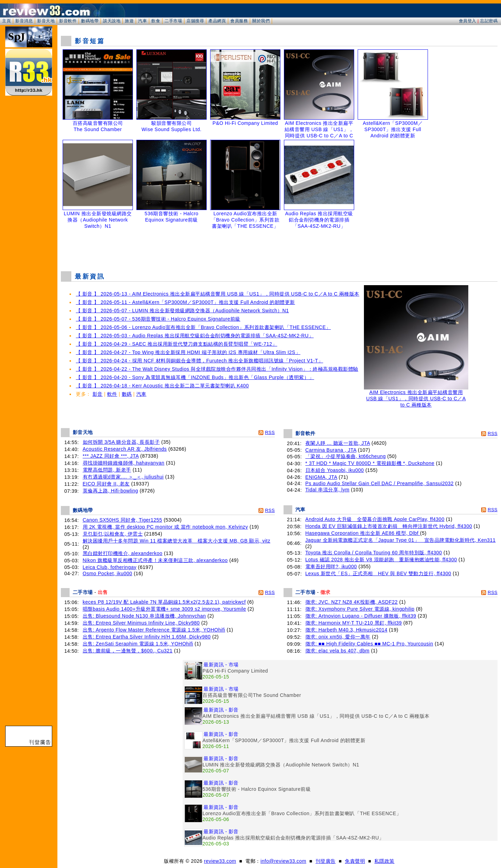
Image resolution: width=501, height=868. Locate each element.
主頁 (6, 21)
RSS (270, 432)
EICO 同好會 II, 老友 (106, 484)
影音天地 (46, 21)
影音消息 (24, 21)
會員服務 (239, 21)
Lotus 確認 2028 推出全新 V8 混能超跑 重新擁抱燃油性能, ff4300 (381, 560)
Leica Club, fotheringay (110, 567)
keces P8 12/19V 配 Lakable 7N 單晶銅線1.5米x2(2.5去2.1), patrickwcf (164, 602)
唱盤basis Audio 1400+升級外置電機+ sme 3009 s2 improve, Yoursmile (165, 609)
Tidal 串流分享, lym (328, 490)
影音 (98, 394)
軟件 (112, 394)
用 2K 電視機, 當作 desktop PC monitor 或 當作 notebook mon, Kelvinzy (165, 527)
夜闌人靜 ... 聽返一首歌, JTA (338, 443)
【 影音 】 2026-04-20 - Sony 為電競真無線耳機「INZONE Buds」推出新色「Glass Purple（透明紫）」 (195, 377)
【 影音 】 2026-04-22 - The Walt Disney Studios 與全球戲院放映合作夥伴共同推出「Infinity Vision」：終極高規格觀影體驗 (217, 369)
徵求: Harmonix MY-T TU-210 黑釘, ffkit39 (354, 623)
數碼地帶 (90, 21)
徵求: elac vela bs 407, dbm (337, 651)
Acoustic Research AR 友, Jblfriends (125, 449)
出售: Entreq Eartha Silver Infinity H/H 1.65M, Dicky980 (147, 637)
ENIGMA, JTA (321, 477)
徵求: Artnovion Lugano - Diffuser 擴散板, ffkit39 (361, 616)
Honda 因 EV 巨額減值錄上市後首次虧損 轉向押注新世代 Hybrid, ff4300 (389, 526)
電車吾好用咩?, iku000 (331, 566)
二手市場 (173, 21)
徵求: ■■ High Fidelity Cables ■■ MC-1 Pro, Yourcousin (369, 644)
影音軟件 (68, 21)
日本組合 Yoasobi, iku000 (335, 470)
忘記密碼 (489, 21)
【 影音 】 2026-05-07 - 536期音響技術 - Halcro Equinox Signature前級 (158, 319)
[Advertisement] (279, 248)
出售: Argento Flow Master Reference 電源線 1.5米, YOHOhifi (154, 630)
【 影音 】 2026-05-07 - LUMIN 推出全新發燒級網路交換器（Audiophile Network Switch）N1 (182, 311)
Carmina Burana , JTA (331, 450)
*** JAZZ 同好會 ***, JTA (111, 456)
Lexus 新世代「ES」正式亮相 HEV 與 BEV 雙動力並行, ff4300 (378, 573)
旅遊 (129, 21)
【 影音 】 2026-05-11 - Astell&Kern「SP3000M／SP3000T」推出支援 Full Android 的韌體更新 (185, 302)
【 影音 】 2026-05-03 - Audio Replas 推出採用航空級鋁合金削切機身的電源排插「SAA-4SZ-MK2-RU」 (195, 336)
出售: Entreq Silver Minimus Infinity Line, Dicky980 (141, 623)
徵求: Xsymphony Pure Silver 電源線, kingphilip (360, 609)
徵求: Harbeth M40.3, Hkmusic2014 (347, 630)
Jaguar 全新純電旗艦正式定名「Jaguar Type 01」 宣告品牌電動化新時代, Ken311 (401, 540)
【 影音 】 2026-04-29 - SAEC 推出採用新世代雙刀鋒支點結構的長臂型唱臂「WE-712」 (177, 344)
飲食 (156, 21)
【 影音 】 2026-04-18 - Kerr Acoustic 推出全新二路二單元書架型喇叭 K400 (162, 386)
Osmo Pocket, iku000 (108, 573)
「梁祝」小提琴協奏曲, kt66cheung (346, 456)
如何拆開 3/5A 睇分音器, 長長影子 (121, 442)
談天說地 (112, 21)
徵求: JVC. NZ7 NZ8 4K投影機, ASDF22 (352, 602)
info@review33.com (284, 861)
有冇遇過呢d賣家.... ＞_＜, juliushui (123, 477)
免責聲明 (355, 861)
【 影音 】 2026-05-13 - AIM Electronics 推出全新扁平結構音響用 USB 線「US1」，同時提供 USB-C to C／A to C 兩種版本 (218, 294)
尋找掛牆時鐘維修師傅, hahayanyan (124, 463)
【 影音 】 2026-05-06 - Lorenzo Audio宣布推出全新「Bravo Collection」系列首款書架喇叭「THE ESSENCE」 (203, 327)
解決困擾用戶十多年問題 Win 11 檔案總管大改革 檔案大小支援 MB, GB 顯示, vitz (177, 541)
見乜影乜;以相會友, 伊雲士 (113, 534)
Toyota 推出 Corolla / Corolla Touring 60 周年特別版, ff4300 (374, 553)
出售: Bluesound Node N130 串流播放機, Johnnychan (144, 616)
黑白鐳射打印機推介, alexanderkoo (123, 553)
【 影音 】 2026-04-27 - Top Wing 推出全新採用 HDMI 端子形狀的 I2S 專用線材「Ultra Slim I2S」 (188, 352)
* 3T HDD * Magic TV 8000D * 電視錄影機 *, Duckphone (370, 463)
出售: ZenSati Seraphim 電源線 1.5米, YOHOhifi (138, 644)
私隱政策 (384, 861)
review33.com (220, 861)
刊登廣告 (326, 861)
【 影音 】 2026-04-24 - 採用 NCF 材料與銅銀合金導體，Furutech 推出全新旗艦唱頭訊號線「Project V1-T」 (200, 361)
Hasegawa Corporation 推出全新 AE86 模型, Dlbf (363, 533)
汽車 (142, 21)
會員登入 (468, 21)
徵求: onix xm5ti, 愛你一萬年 (338, 637)
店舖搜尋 (195, 21)
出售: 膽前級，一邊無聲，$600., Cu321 (128, 651)
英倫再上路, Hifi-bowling (111, 491)
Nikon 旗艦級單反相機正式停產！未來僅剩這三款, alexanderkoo (155, 560)
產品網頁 (217, 21)
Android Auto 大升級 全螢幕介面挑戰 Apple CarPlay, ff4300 (375, 519)
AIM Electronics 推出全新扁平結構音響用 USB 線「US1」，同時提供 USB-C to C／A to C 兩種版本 (416, 396)
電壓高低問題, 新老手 (107, 470)
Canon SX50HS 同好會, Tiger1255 (123, 520)
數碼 (127, 394)
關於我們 (261, 21)
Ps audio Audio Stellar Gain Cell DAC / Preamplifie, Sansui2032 (380, 483)
